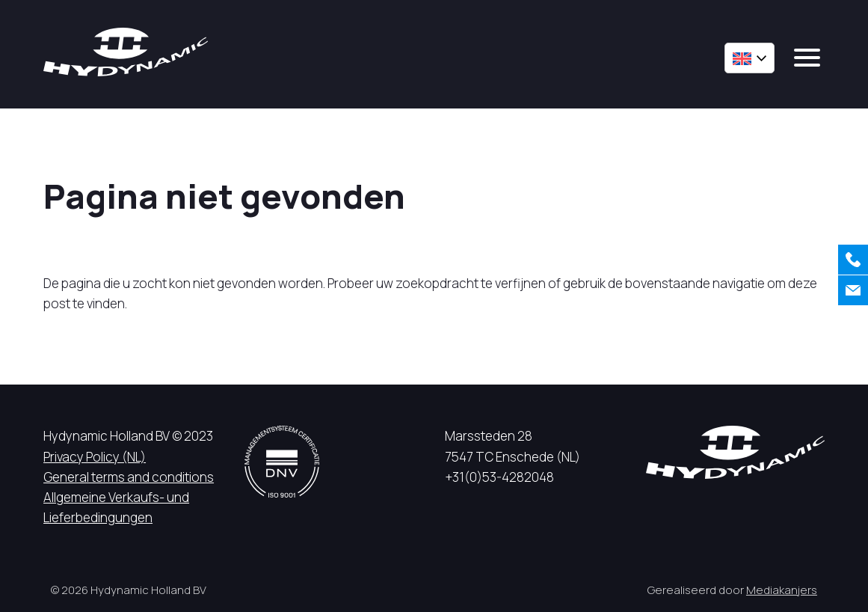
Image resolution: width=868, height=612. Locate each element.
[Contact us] (853, 290)
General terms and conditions (129, 477)
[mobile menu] (807, 58)
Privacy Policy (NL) (95, 457)
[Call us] (853, 260)
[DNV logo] (282, 461)
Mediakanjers (782, 590)
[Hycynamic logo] (126, 52)
